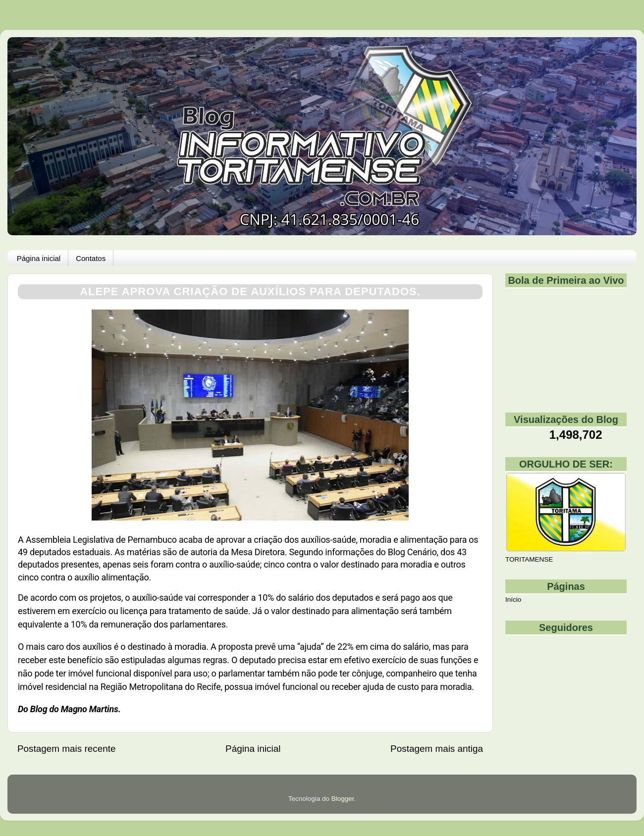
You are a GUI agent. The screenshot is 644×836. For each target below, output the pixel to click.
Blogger (343, 799)
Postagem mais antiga (437, 749)
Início (513, 600)
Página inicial (39, 258)
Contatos (91, 258)
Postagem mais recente (66, 749)
